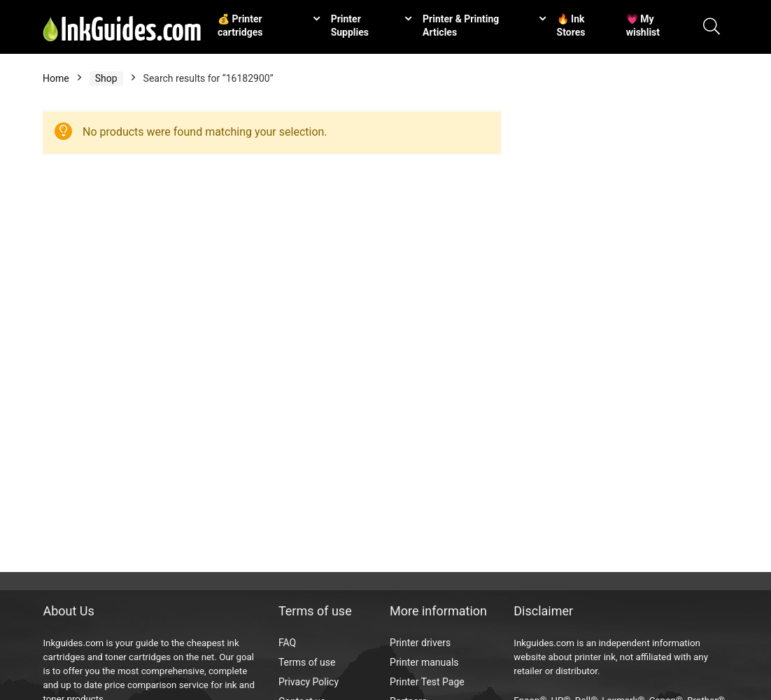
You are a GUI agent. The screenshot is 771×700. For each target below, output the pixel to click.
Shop (106, 78)
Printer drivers (420, 643)
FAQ (287, 643)
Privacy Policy (309, 682)
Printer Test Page (427, 682)
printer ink (595, 657)
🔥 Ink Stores (571, 26)
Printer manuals (424, 662)
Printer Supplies (350, 26)
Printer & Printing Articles (461, 26)
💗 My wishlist (643, 26)
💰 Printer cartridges (240, 26)
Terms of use (307, 662)
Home (56, 78)
